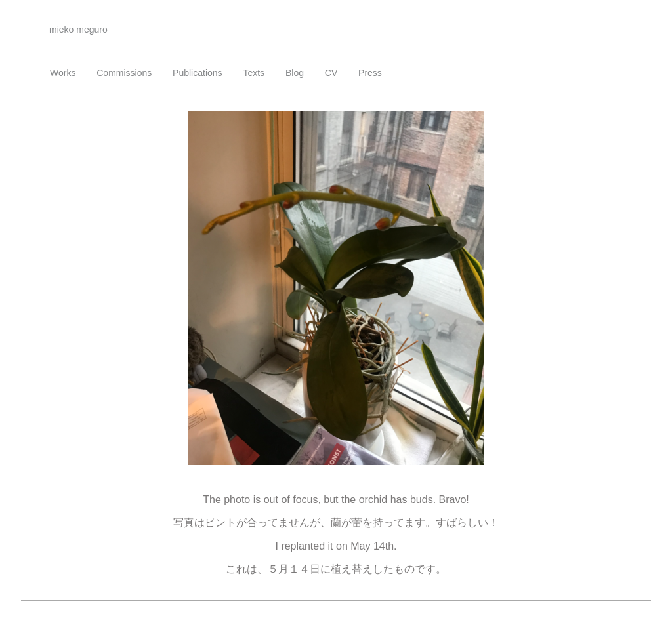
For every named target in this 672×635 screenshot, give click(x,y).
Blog (295, 73)
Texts (254, 73)
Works (63, 73)
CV (331, 73)
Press (370, 73)
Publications (198, 73)
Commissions (124, 73)
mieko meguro (78, 30)
